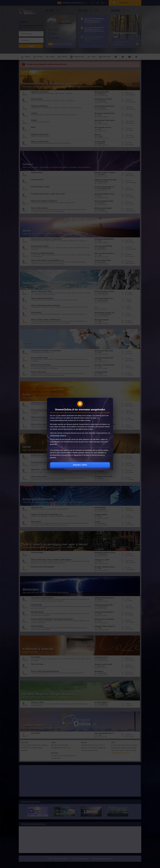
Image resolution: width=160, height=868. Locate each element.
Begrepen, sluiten (80, 465)
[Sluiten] (110, 401)
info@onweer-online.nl (58, 436)
